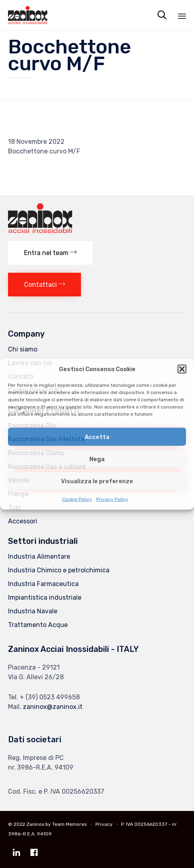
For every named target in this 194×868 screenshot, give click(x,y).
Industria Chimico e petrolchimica (59, 570)
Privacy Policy (112, 499)
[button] (182, 369)
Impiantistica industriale (45, 597)
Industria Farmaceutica (43, 584)
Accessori (23, 521)
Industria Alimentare (39, 557)
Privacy (104, 824)
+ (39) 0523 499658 (50, 697)
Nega (97, 459)
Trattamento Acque (38, 625)
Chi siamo (23, 349)
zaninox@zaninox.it (53, 707)
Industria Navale (33, 611)
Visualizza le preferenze (97, 481)
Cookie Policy (77, 499)
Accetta (97, 437)
